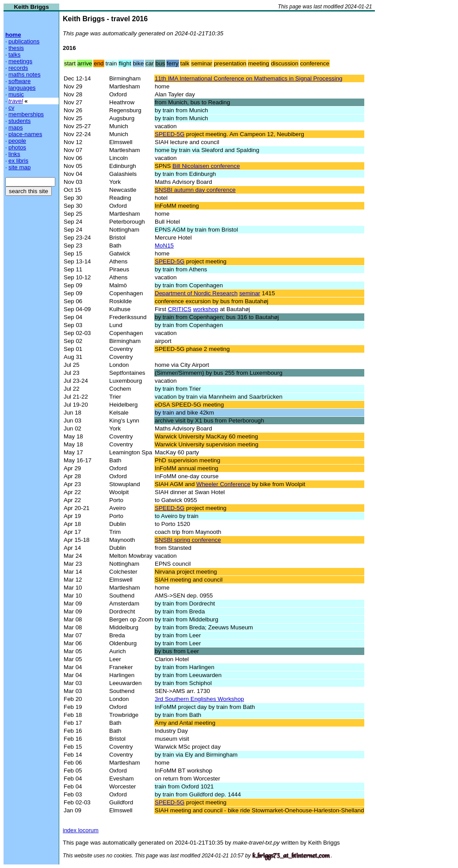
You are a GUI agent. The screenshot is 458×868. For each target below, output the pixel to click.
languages (22, 88)
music (16, 94)
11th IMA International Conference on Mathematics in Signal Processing (249, 78)
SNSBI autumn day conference (195, 190)
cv (11, 108)
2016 (69, 48)
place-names (25, 134)
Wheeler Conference (223, 484)
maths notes (25, 74)
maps (16, 128)
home (13, 35)
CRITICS (180, 309)
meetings (20, 61)
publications (24, 41)
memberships (26, 114)
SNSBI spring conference (188, 540)
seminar (250, 293)
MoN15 (164, 246)
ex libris (18, 161)
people (17, 141)
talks (14, 55)
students (19, 121)
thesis (16, 48)
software (19, 81)
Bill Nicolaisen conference (206, 166)
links (14, 154)
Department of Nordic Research (196, 293)
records (18, 68)
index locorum (81, 830)
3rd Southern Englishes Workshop (199, 699)
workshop (206, 309)
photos (17, 147)
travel (16, 101)
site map (19, 167)
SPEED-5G (170, 134)
